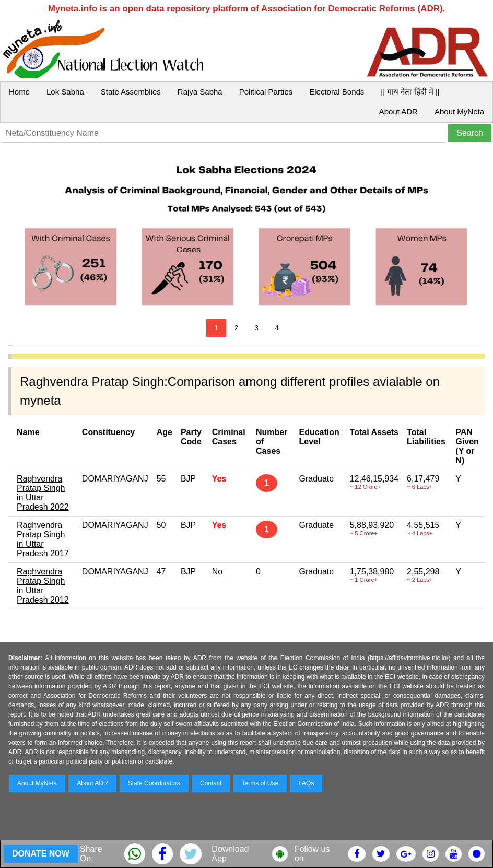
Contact (211, 783)
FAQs (306, 783)
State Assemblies (131, 92)
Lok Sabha (65, 92)
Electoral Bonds (337, 92)
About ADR (398, 112)
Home (19, 92)
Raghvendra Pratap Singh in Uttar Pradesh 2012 (43, 586)
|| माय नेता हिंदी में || (410, 92)
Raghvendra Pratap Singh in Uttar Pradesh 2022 (43, 493)
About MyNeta (459, 112)
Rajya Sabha (200, 92)
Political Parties (266, 92)
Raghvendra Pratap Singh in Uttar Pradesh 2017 (43, 539)
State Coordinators (154, 783)
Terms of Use (260, 783)
